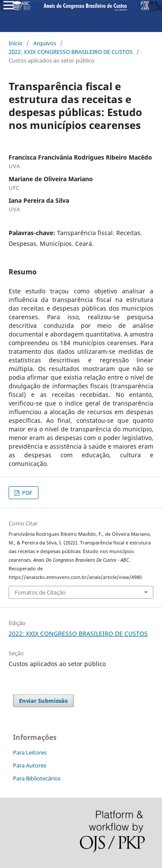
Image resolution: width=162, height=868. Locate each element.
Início (16, 43)
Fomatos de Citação (40, 592)
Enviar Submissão (43, 701)
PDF (27, 493)
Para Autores (30, 765)
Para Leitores (30, 752)
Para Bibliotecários (37, 778)
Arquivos (45, 43)
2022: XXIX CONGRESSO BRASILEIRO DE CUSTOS (71, 52)
